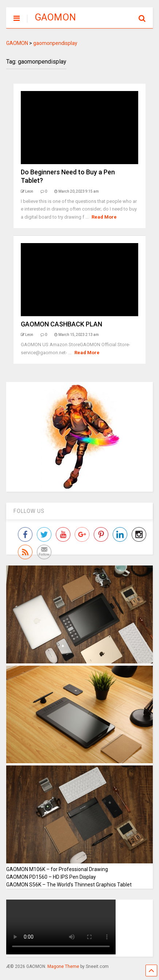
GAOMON (55, 17)
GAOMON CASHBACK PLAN (61, 324)
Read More (104, 217)
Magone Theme (63, 966)
